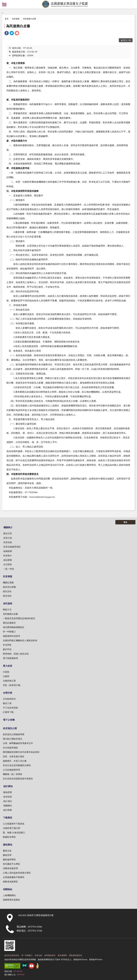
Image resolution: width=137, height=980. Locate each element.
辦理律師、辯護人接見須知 (16, 654)
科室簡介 (8, 555)
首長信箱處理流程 (12, 547)
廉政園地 (8, 845)
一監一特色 (9, 569)
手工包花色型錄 (10, 708)
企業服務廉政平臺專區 (14, 877)
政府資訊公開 (10, 728)
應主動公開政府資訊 (13, 739)
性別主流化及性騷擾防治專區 (17, 765)
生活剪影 (8, 564)
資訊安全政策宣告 (12, 955)
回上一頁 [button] (127, 40)
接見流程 (7, 596)
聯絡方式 (7, 609)
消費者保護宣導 (10, 868)
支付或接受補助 (10, 748)
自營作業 (8, 693)
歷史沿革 (8, 533)
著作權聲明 (62, 955)
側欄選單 (4, 5)
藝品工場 (7, 703)
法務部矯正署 (9, 681)
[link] (7, 33)
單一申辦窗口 (9, 632)
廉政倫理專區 (9, 859)
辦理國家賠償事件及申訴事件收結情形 (21, 752)
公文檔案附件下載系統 (14, 824)
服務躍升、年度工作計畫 (15, 761)
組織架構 (8, 551)
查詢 (133, 4)
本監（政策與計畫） (13, 685)
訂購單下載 (8, 712)
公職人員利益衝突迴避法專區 (17, 873)
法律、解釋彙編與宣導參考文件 (18, 743)
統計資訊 (8, 801)
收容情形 (8, 797)
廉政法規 (7, 851)
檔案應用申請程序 (11, 636)
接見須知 (7, 591)
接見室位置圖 (9, 587)
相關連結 (8, 889)
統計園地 (8, 786)
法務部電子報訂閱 (11, 828)
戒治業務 (8, 560)
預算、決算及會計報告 (14, 756)
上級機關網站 (9, 895)
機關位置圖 (8, 582)
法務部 (6, 676)
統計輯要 (8, 810)
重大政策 (8, 666)
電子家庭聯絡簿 (10, 658)
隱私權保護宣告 (76, 955)
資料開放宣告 (50, 955)
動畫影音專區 (9, 837)
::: (2, 2)
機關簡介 (8, 527)
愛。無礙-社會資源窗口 (14, 832)
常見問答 (7, 645)
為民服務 (16, 19)
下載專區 (8, 818)
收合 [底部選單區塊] (125, 522)
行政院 (6, 672)
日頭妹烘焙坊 (9, 699)
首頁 (7, 19)
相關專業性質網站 (11, 900)
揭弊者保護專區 (10, 882)
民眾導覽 (8, 576)
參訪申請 (7, 649)
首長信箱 (8, 542)
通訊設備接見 (9, 623)
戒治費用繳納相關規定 (14, 627)
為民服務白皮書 (29, 19)
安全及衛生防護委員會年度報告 (18, 779)
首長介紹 (8, 538)
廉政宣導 (7, 855)
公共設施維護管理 (11, 770)
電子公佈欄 (9, 720)
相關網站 (8, 805)
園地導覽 (8, 792)
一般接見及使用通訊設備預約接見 (19, 618)
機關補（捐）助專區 (13, 774)
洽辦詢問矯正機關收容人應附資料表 (20, 640)
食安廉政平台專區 (11, 864)
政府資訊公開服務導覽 (14, 734)
